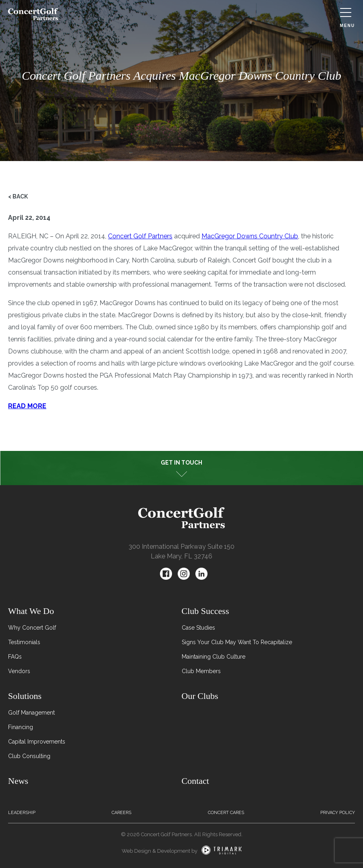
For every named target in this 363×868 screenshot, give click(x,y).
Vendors (19, 671)
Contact (195, 781)
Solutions (25, 696)
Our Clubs (200, 696)
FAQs (15, 657)
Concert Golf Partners (140, 236)
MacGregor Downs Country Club (250, 236)
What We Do (31, 611)
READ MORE (27, 406)
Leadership (22, 813)
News (18, 781)
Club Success (205, 611)
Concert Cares (226, 813)
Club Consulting (29, 756)
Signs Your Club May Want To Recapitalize (237, 642)
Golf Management (31, 713)
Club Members (201, 671)
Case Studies (198, 628)
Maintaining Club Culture (214, 657)
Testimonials (24, 642)
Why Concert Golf (32, 628)
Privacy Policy (338, 813)
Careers (121, 813)
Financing (21, 727)
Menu (347, 18)
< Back (18, 196)
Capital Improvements (37, 742)
